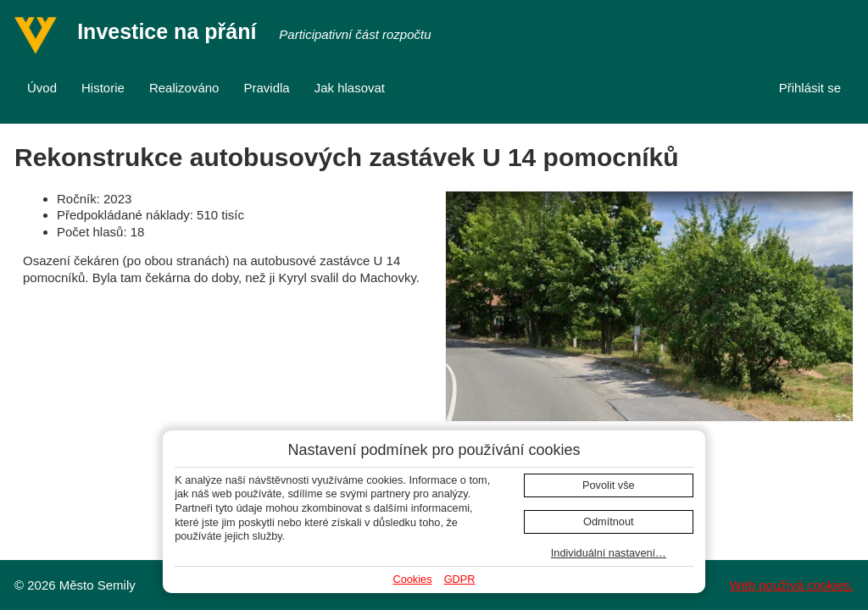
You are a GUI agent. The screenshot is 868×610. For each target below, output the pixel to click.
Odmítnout (609, 521)
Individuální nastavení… (609, 553)
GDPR (460, 579)
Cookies (412, 579)
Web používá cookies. (792, 585)
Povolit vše (609, 485)
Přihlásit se (810, 88)
